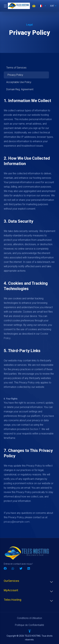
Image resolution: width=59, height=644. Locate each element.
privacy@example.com (17, 522)
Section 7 (35, 429)
